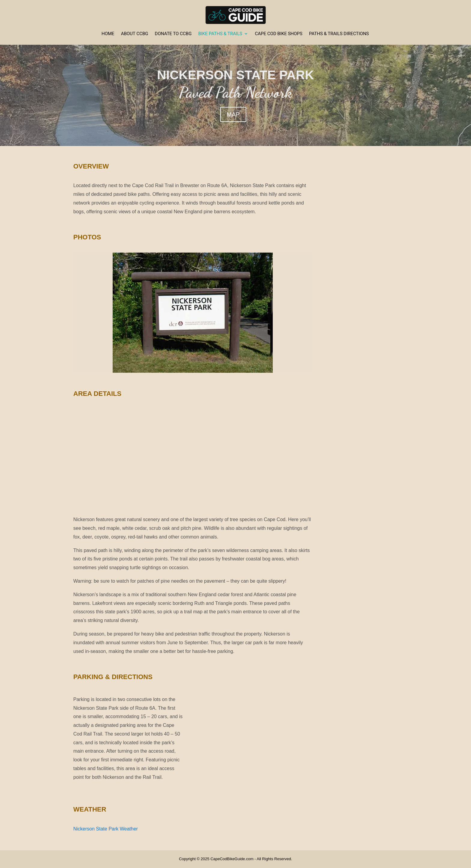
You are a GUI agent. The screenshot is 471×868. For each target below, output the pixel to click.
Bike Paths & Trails (220, 34)
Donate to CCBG (173, 34)
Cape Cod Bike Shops (278, 34)
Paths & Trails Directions (339, 34)
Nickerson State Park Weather (106, 829)
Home (108, 34)
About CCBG (135, 34)
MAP (233, 114)
